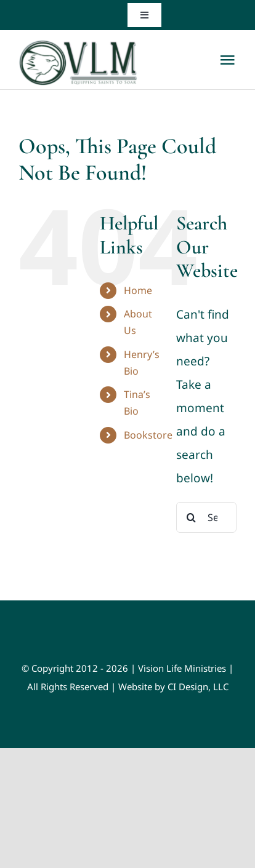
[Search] (192, 517)
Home (138, 290)
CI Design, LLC (198, 687)
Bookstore (148, 435)
